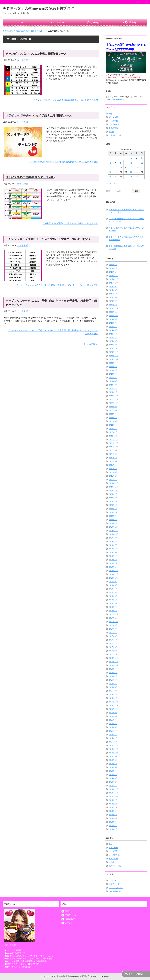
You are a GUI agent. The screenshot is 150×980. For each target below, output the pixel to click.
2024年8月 (113, 323)
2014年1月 (113, 786)
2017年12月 (114, 614)
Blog (111, 114)
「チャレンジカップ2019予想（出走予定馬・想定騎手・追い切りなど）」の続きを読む (56, 285)
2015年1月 (113, 742)
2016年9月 (113, 669)
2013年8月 (113, 804)
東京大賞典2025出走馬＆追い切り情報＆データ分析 (126, 247)
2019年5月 (113, 552)
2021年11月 (114, 443)
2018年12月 (114, 571)
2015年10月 (114, 709)
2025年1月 (113, 305)
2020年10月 (114, 491)
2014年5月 (113, 771)
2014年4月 (113, 775)
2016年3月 (113, 691)
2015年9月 (113, 713)
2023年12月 (114, 352)
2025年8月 (113, 290)
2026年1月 (113, 272)
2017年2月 (113, 651)
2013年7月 (113, 807)
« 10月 (108, 183)
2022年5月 (113, 421)
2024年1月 (113, 348)
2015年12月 (114, 702)
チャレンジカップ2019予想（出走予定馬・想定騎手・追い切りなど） (48, 239)
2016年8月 (113, 673)
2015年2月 (113, 738)
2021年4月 (113, 469)
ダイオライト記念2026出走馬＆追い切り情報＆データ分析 (126, 211)
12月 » (114, 183)
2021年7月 (113, 458)
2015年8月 (113, 716)
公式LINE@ (93, 22)
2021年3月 (113, 472)
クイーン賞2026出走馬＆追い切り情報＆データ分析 (126, 229)
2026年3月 (113, 265)
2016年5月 (113, 684)
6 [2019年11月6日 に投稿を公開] (121, 163)
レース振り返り (115, 124)
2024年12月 (114, 308)
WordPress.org (115, 891)
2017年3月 (113, 647)
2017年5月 (113, 640)
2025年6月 (113, 297)
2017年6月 (113, 636)
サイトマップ (142, 2)
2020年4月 (113, 512)
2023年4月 (113, 381)
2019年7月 (113, 545)
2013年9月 (113, 800)
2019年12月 (114, 527)
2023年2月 (113, 389)
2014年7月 (113, 764)
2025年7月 (113, 294)
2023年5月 (113, 378)
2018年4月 (113, 600)
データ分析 (23, 184)
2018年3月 (113, 603)
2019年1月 (113, 567)
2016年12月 (114, 658)
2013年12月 (114, 789)
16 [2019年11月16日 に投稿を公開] (137, 167)
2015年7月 (113, 720)
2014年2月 (113, 782)
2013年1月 (113, 829)
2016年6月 (113, 680)
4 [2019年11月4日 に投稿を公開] (110, 163)
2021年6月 (113, 461)
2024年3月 (113, 341)
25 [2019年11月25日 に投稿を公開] (110, 177)
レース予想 (23, 60)
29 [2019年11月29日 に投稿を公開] (131, 177)
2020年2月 (113, 520)
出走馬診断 (113, 128)
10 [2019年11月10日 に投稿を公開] (142, 163)
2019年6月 (113, 549)
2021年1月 (113, 480)
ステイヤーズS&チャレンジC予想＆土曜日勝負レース (39, 115)
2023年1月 (113, 392)
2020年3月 (113, 516)
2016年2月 (113, 695)
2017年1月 (113, 654)
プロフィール (57, 22)
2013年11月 (114, 793)
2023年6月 (113, 374)
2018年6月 (113, 593)
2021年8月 (113, 454)
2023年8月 (113, 367)
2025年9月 (113, 287)
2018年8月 (113, 585)
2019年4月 (113, 556)
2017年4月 (113, 644)
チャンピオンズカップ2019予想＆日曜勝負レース (36, 54)
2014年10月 (114, 753)
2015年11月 (114, 705)
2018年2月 (113, 607)
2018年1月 (113, 611)
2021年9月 (113, 450)
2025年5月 (113, 301)
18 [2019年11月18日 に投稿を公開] (110, 172)
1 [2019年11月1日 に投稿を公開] (131, 158)
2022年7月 (113, 414)
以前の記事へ (91, 344)
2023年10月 (114, 359)
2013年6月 (113, 811)
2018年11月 (114, 574)
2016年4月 (113, 687)
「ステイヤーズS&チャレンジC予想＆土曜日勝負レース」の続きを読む (64, 162)
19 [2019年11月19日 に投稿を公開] (115, 172)
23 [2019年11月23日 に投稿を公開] (137, 172)
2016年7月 (113, 676)
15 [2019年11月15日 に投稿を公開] (131, 167)
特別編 (111, 132)
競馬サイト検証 (115, 135)
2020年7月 (113, 501)
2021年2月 (113, 476)
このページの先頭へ (137, 974)
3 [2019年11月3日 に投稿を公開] (142, 158)
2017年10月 (114, 622)
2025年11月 (114, 279)
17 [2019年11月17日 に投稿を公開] (142, 167)
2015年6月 (113, 724)
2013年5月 (113, 815)
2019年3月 (113, 560)
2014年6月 (113, 767)
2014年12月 (114, 746)
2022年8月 (113, 410)
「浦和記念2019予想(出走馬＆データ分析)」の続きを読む (70, 223)
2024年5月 (113, 334)
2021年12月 (114, 440)
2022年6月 (113, 418)
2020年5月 (113, 509)
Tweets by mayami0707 (115, 99)
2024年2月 (113, 345)
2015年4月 (113, 731)
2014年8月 (113, 760)
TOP (21, 22)
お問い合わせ (129, 22)
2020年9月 (113, 494)
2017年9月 (113, 625)
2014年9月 (113, 756)
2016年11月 (114, 662)
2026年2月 (113, 268)
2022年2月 (113, 432)
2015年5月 (113, 727)
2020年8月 (113, 498)
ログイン (112, 880)
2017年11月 (114, 618)
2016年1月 (113, 698)
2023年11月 (114, 356)
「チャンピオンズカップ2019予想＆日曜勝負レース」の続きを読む (65, 100)
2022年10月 (114, 403)
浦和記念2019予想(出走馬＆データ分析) (30, 177)
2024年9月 (113, 319)
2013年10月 (114, 797)
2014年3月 (113, 778)
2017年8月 (113, 629)
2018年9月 (113, 582)
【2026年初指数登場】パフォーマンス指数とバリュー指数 (126, 220)
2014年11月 (114, 749)
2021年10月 (114, 447)
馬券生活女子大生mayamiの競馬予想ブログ (39, 8)
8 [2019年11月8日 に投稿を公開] (131, 163)
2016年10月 (114, 665)
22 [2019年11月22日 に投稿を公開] (131, 172)
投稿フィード (114, 884)
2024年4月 (113, 338)
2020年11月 (114, 487)
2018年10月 (114, 578)
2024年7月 (113, 327)
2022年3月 (113, 429)
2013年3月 (113, 822)
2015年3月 (113, 735)
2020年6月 (113, 505)
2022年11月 (114, 399)
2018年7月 (113, 589)
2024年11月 (114, 312)
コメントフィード (116, 888)
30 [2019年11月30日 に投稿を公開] (137, 177)
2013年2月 (113, 826)
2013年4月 (113, 818)
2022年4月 (113, 425)
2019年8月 (113, 542)
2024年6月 (113, 330)
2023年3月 (113, 385)
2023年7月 (113, 370)
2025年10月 (114, 283)
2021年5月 (113, 465)
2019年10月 (114, 534)
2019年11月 (114, 531)
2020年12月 (114, 483)
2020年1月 (113, 523)
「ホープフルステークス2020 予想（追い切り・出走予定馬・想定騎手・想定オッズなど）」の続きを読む (53, 332)
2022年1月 (113, 436)
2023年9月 (113, 363)
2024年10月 (114, 316)
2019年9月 (113, 538)
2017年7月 (113, 633)
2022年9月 (113, 407)
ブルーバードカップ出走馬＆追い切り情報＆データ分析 (126, 238)
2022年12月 (114, 396)
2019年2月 (113, 563)
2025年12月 (114, 276)
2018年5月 (113, 596)
